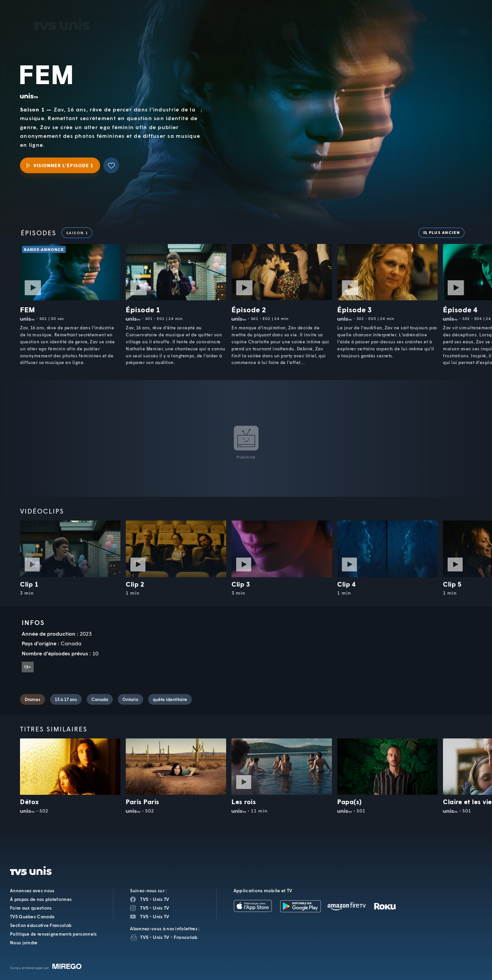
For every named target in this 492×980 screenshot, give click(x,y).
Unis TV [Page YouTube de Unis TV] (161, 916)
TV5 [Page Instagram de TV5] (144, 908)
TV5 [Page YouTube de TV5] (144, 916)
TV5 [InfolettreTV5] (144, 937)
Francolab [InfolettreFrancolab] (186, 937)
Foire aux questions (31, 908)
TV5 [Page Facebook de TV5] (144, 899)
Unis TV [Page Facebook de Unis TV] (161, 899)
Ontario (130, 699)
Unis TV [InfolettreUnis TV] (161, 937)
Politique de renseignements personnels (53, 934)
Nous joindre (24, 943)
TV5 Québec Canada (32, 917)
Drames (33, 699)
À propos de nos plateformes (41, 899)
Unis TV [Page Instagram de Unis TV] (161, 908)
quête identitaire (170, 699)
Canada (100, 699)
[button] (374, 22)
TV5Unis (62, 15)
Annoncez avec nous (32, 891)
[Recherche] (464, 22)
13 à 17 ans (66, 699)
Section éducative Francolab (41, 925)
